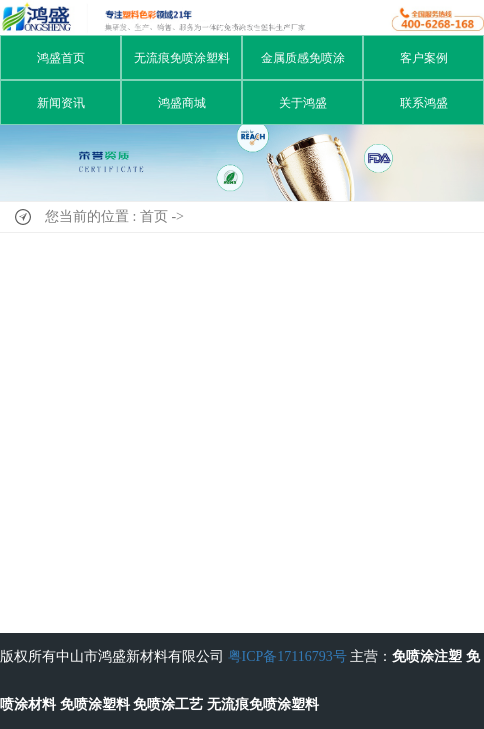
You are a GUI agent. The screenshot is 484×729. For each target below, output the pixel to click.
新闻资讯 (61, 103)
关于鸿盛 (303, 103)
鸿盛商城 (182, 103)
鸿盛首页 (61, 58)
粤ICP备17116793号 (287, 656)
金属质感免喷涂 (303, 58)
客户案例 (424, 58)
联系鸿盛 (424, 103)
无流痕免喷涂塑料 (182, 58)
